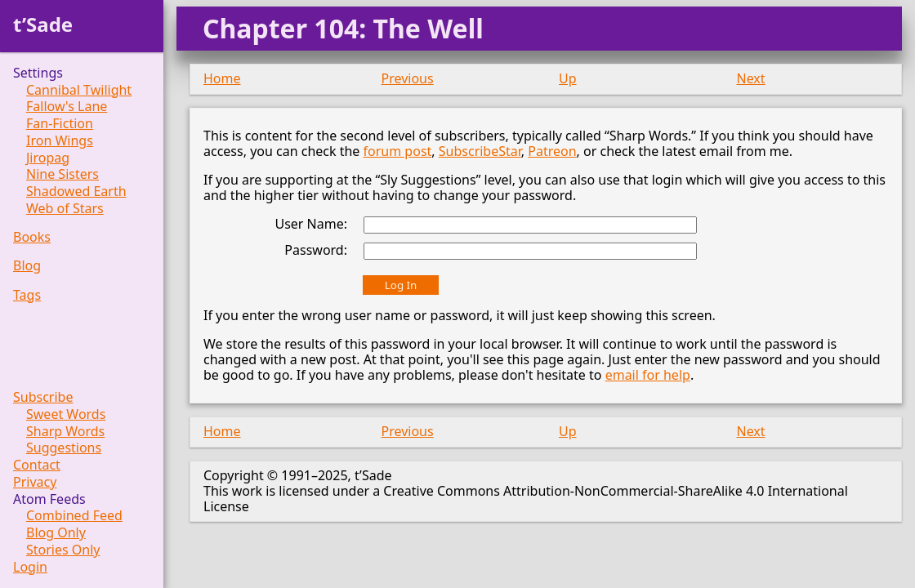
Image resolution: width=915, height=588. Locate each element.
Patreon (552, 151)
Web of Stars (65, 209)
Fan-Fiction (60, 124)
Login (30, 567)
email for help (648, 375)
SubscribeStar (480, 151)
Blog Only (56, 533)
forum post (398, 151)
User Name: (311, 224)
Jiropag (48, 158)
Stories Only (63, 550)
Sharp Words (65, 432)
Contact (37, 465)
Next (751, 78)
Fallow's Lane (67, 107)
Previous (408, 78)
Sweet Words (66, 414)
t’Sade (43, 24)
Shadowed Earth (76, 192)
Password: (316, 250)
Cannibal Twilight (79, 90)
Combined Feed (74, 516)
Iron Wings (60, 141)
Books (32, 237)
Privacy (35, 482)
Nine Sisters (62, 174)
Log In (401, 285)
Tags (27, 295)
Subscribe (43, 397)
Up (568, 78)
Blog (27, 266)
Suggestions (64, 448)
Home (222, 78)
